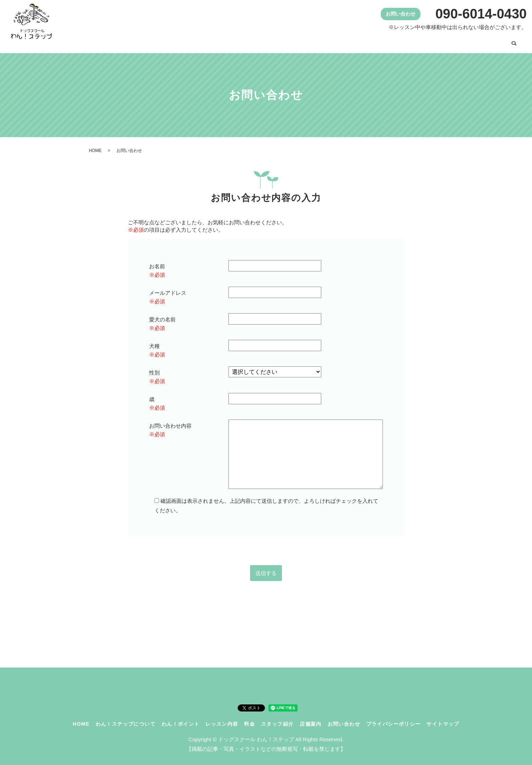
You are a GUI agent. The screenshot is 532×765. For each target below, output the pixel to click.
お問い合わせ (483, 41)
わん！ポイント (278, 41)
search (514, 42)
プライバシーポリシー (394, 719)
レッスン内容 (328, 41)
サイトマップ (443, 719)
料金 (364, 41)
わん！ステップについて (215, 41)
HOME (163, 41)
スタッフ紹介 (400, 41)
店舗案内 (441, 41)
